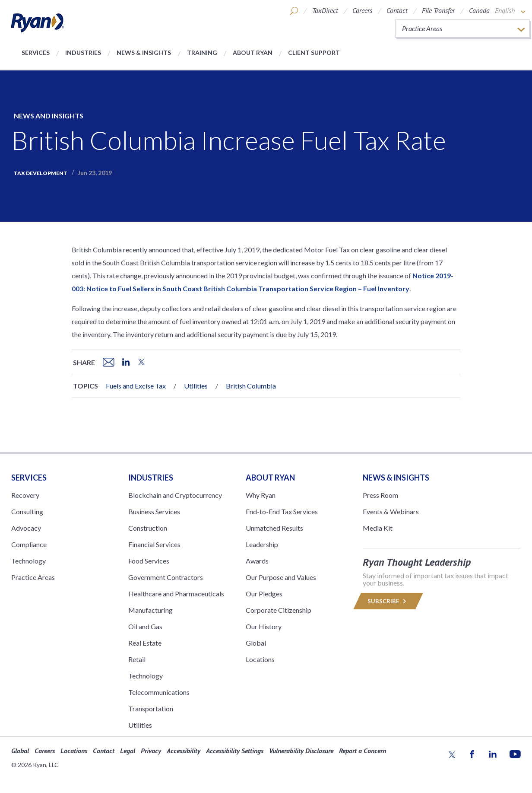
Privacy (151, 751)
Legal (128, 751)
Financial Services (154, 544)
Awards (257, 561)
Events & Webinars (391, 511)
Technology (28, 561)
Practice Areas (33, 577)
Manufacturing (150, 610)
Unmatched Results (274, 528)
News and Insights (49, 116)
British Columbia (251, 386)
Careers (362, 10)
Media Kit (378, 528)
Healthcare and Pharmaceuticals (176, 594)
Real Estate (145, 643)
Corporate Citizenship (279, 610)
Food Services (149, 561)
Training (202, 53)
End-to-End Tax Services (282, 511)
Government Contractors (166, 577)
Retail (137, 659)
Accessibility (184, 751)
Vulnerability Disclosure (301, 751)
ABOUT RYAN (270, 478)
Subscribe (388, 601)
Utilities (196, 386)
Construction (148, 528)
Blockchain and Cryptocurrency (175, 495)
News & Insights (144, 53)
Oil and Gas (145, 626)
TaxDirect (325, 10)
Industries (83, 53)
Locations (260, 659)
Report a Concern (363, 751)
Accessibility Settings (235, 751)
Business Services (154, 511)
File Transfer (438, 10)
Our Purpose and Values (281, 577)
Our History (264, 626)
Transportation (151, 709)
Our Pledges (264, 594)
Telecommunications (159, 692)
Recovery (25, 495)
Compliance (29, 544)
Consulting (27, 511)
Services (36, 53)
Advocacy (26, 528)
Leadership (262, 544)
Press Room (380, 495)
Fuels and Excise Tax (136, 386)
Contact (397, 10)
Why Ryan (261, 495)
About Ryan (253, 53)
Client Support (314, 53)
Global (256, 643)
